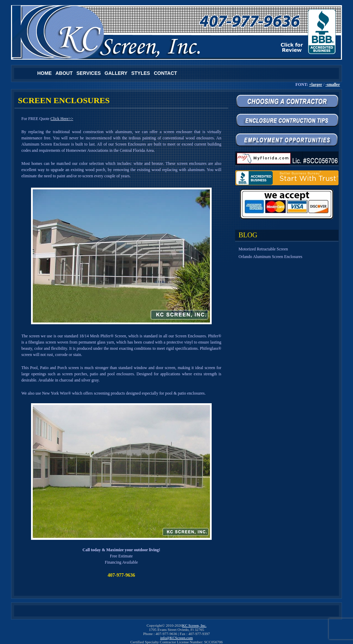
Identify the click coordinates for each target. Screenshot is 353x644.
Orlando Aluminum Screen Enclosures (270, 257)
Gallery (116, 73)
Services (89, 73)
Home (44, 73)
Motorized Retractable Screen (263, 249)
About (64, 73)
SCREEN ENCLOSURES (64, 100)
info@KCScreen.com (177, 638)
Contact (165, 73)
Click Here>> (62, 119)
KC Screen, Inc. (194, 625)
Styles (141, 73)
